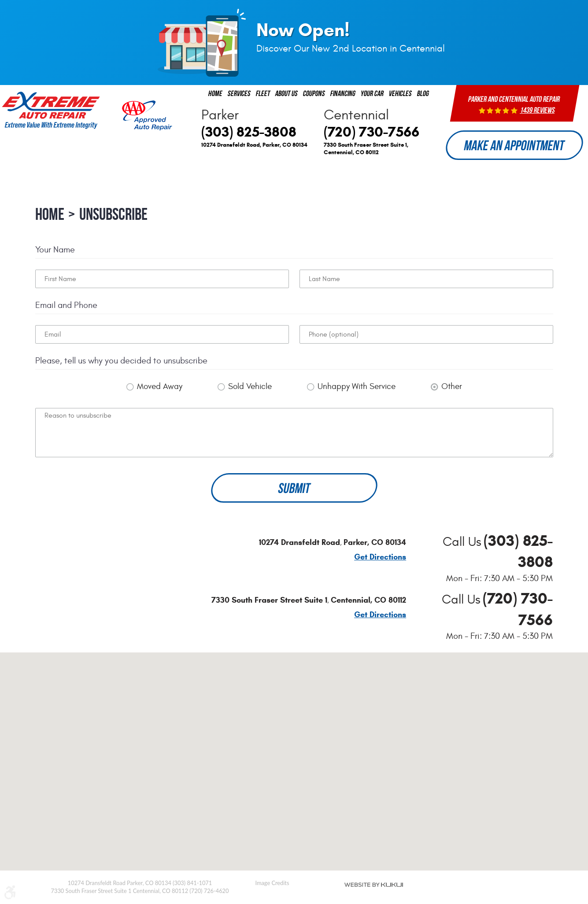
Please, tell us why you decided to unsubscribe (121, 361)
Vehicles (400, 93)
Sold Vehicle (250, 386)
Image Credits (272, 883)
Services (239, 93)
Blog (423, 93)
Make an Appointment (514, 145)
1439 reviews (538, 110)
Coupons (314, 93)
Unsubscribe (113, 214)
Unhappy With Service (357, 386)
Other (452, 386)
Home (215, 93)
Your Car (372, 93)
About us (287, 93)
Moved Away (160, 386)
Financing (343, 93)
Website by (374, 885)
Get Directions (380, 557)
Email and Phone (66, 305)
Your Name (55, 250)
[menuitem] (215, 94)
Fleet (263, 93)
